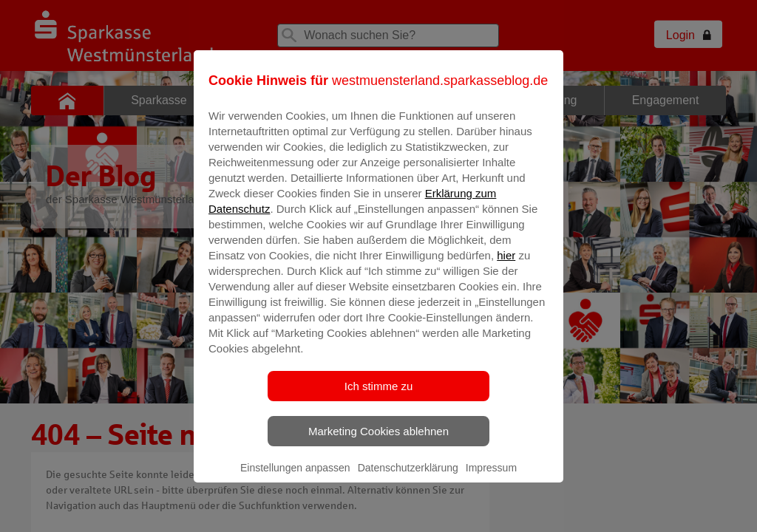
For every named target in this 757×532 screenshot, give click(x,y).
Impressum (491, 478)
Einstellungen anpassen (295, 478)
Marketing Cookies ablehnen (378, 441)
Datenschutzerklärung (408, 478)
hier (506, 266)
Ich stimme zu (379, 396)
